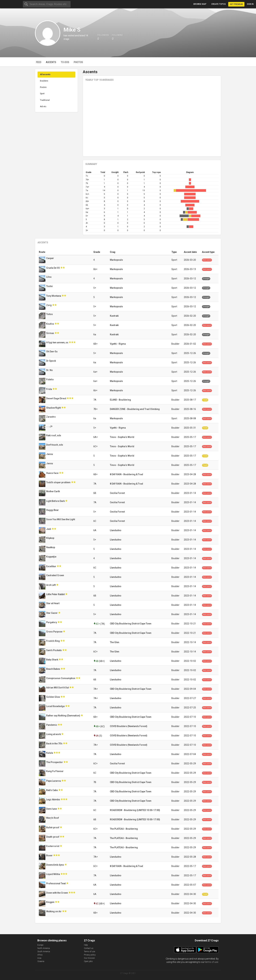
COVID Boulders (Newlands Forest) (129, 726)
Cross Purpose (55, 632)
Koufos (50, 324)
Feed (39, 62)
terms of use (212, 962)
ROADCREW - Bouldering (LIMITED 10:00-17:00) (135, 810)
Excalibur (51, 566)
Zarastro (51, 417)
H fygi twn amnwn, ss (57, 342)
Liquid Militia (53, 874)
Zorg (49, 305)
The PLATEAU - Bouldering (124, 829)
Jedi (49, 529)
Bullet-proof (53, 827)
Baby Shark (52, 660)
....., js (50, 426)
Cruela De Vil (53, 268)
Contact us (89, 948)
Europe (40, 945)
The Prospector (55, 762)
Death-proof (53, 837)
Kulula (50, 753)
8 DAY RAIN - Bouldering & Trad (126, 474)
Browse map (200, 4)
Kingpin (51, 902)
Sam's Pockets (54, 650)
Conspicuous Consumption (61, 678)
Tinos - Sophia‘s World (122, 437)
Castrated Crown (55, 575)
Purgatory (52, 622)
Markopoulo (116, 260)
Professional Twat (56, 883)
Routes (43, 87)
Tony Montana (54, 296)
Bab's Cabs (52, 790)
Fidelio (50, 379)
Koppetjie (52, 557)
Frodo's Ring (53, 641)
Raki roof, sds (54, 435)
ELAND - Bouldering (120, 400)
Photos (78, 62)
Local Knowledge (56, 706)
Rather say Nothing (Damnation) (63, 716)
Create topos (219, 4)
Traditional (45, 100)
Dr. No (50, 370)
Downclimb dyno (55, 865)
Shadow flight (54, 408)
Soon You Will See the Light (61, 519)
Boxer (50, 855)
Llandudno (116, 530)
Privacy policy (90, 955)
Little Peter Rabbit (56, 594)
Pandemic (52, 725)
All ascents (45, 74)
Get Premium (236, 4)
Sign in (250, 4)
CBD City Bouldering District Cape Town (131, 624)
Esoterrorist (53, 846)
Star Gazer (52, 613)
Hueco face (53, 473)
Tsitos (50, 314)
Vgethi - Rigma (118, 344)
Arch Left (51, 585)
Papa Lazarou (54, 781)
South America (44, 952)
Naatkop (51, 547)
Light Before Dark (56, 501)
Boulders (44, 81)
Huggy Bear (53, 510)
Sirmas (50, 333)
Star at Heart (53, 603)
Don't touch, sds (55, 445)
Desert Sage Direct (56, 398)
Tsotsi (50, 286)
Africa (40, 955)
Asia (39, 958)
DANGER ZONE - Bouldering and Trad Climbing (135, 409)
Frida (49, 389)
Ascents (51, 62)
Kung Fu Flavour (55, 771)
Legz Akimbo (53, 800)
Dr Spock (51, 361)
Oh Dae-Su (52, 351)
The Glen (115, 642)
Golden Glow (53, 697)
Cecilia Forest (117, 493)
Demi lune (52, 809)
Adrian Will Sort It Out (58, 688)
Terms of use (89, 952)
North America (44, 948)
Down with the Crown (57, 893)
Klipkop (50, 538)
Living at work (54, 734)
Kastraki (114, 316)
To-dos (65, 62)
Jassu (50, 454)
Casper (50, 258)
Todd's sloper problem (59, 482)
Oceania (41, 961)
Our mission (89, 958)
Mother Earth (53, 491)
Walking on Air (54, 911)
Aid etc (43, 107)
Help (86, 945)
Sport (42, 94)
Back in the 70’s (55, 744)
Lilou (49, 277)
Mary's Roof (53, 818)
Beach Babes (53, 669)
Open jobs (88, 961)
